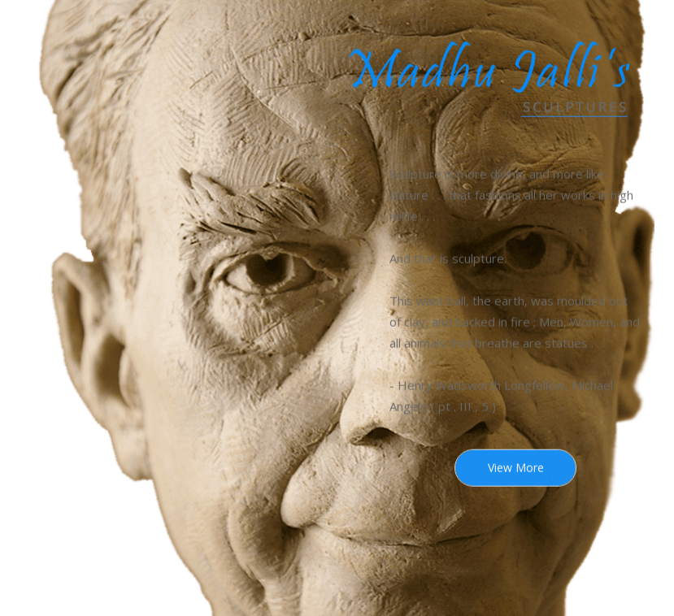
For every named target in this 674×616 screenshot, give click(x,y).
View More (516, 468)
